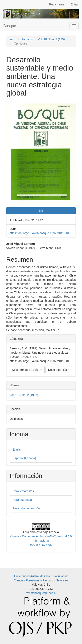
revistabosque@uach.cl (41, 593)
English (18, 450)
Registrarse (57, 4)
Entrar (75, 4)
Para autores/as (23, 500)
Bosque (10, 26)
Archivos (27, 39)
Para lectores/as (23, 491)
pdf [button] (41, 211)
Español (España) (24, 458)
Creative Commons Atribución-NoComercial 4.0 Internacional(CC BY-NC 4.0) (41, 540)
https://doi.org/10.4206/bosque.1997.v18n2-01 (39, 233)
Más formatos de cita (27, 370)
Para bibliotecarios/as (27, 508)
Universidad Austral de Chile (33, 576)
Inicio (13, 39)
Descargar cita (59, 370)
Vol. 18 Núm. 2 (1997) (52, 39)
